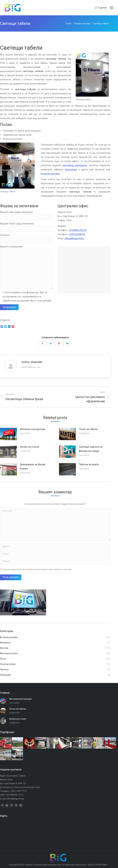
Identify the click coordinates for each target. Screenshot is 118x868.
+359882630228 (78, 230)
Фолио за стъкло (30, 447)
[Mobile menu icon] (112, 8)
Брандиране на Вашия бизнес (33, 467)
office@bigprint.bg (74, 238)
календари (71, 169)
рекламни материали (75, 165)
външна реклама (50, 174)
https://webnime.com (31, 367)
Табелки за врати (89, 464)
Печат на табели (88, 429)
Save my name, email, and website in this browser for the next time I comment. (37, 569)
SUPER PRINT (102, 865)
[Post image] (8, 434)
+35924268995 (77, 234)
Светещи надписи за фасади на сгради (91, 449)
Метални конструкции (33, 429)
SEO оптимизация (66, 865)
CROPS (91, 865)
